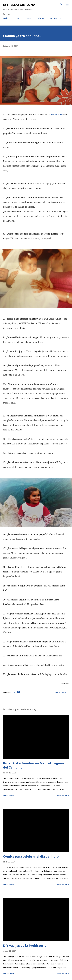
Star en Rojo (57, 115)
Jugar (29, 18)
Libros (41, 18)
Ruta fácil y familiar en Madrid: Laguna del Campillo (34, 765)
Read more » (63, 795)
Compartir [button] (60, 693)
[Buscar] (61, 5)
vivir (13, 693)
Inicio (6, 18)
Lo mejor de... (57, 18)
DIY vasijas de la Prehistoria (25, 945)
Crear (17, 18)
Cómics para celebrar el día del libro (31, 856)
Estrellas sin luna (19, 5)
